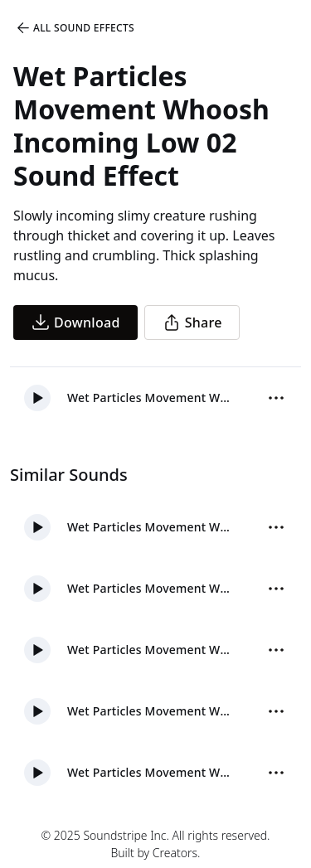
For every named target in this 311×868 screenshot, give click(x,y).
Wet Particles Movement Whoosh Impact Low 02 (149, 650)
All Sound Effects (75, 28)
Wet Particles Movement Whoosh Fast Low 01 (149, 772)
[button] (37, 398)
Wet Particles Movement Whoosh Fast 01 (149, 588)
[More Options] (276, 398)
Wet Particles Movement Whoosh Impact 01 (149, 711)
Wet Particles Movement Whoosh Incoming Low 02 (149, 398)
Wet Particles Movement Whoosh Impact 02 (149, 527)
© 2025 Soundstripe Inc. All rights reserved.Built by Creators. (155, 844)
